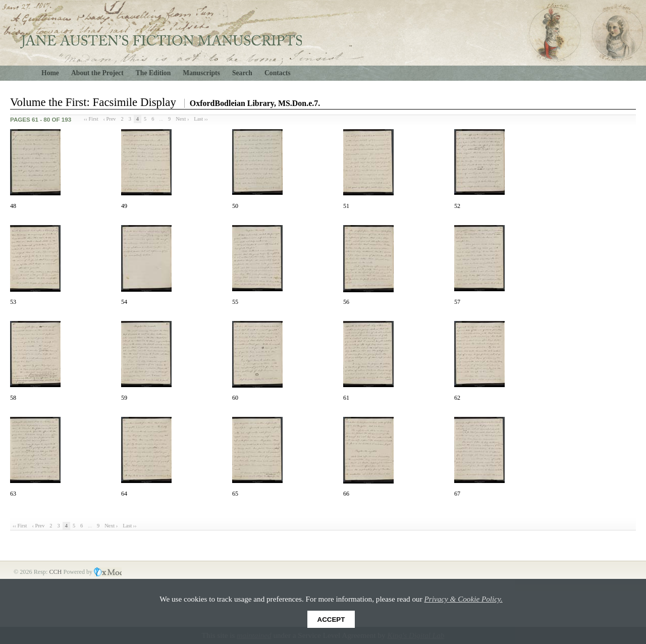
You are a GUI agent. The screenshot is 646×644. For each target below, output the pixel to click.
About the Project (97, 73)
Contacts (278, 73)
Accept (331, 620)
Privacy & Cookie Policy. (464, 599)
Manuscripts (201, 73)
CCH (56, 572)
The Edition (153, 73)
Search (242, 73)
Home (50, 73)
